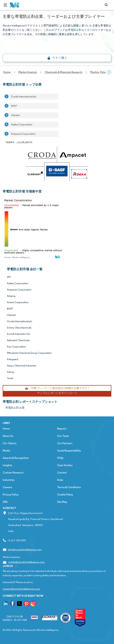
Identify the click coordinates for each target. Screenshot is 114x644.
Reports (62, 429)
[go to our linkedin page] (6, 604)
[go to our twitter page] (19, 604)
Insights (7, 465)
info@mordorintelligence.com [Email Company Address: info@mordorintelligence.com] (25, 550)
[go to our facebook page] (13, 604)
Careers (7, 487)
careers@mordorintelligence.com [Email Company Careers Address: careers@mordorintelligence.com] (21, 589)
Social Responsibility (69, 451)
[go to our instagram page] (33, 604)
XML (5, 502)
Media (6, 451)
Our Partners (65, 443)
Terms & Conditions (69, 487)
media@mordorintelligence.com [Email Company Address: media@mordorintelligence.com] (27, 562)
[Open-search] (107, 5)
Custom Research (13, 473)
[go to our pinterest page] (26, 604)
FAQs (60, 458)
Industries (9, 480)
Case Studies (65, 465)
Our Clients (10, 443)
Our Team (63, 436)
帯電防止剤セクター (80, 30)
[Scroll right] (109, 72)
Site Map (62, 502)
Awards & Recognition (16, 458)
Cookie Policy (65, 495)
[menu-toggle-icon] (5, 5)
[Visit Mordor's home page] (15, 5)
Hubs (60, 480)
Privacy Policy (11, 495)
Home (6, 429)
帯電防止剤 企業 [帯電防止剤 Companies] (15, 408)
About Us (8, 436)
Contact (62, 473)
